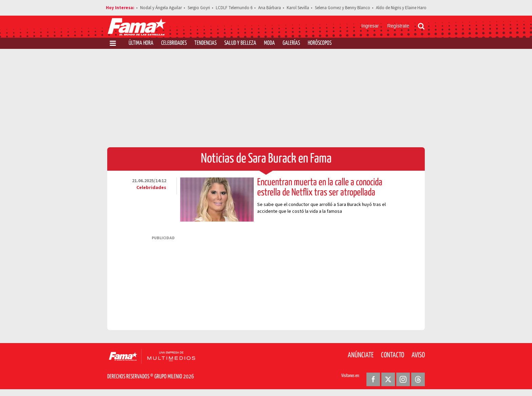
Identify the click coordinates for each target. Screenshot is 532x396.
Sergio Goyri (199, 8)
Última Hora (141, 43)
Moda (269, 43)
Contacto (393, 355)
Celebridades (174, 43)
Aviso (418, 355)
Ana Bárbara (270, 8)
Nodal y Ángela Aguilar (161, 8)
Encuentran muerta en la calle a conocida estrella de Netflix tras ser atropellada (320, 188)
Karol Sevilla (298, 8)
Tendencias (205, 43)
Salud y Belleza (240, 43)
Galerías (291, 43)
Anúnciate (361, 355)
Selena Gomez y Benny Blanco (343, 8)
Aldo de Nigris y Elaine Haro (401, 8)
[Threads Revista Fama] (418, 379)
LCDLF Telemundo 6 (234, 8)
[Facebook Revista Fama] (373, 379)
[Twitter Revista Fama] (388, 379)
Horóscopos (320, 43)
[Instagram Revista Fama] (403, 379)
